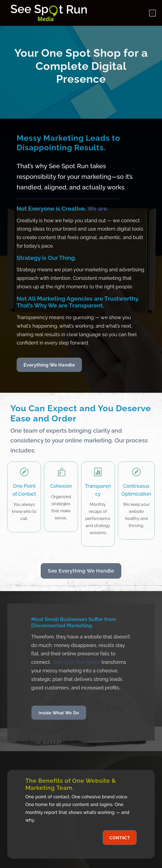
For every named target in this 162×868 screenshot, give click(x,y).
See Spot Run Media (77, 653)
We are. (98, 199)
